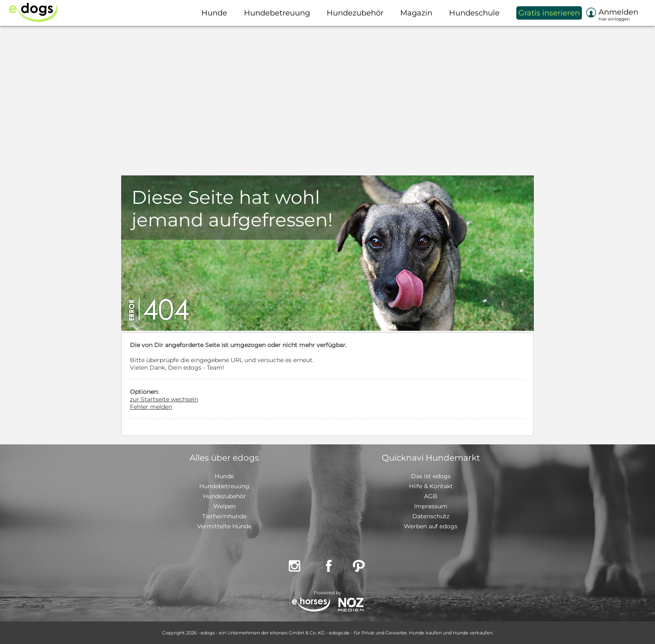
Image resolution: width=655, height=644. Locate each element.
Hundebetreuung (224, 486)
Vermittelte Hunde (224, 526)
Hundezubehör (225, 496)
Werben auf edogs (431, 526)
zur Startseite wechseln (164, 399)
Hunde (224, 476)
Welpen (225, 506)
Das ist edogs (431, 476)
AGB (431, 496)
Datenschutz (431, 516)
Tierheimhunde (224, 516)
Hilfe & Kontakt (431, 486)
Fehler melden (151, 407)
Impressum (431, 506)
